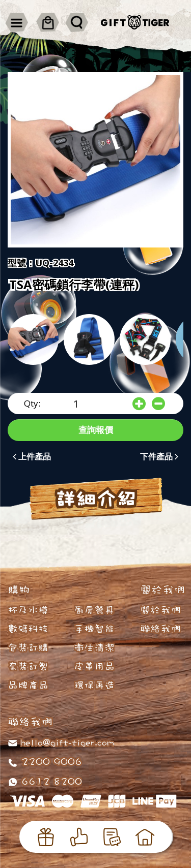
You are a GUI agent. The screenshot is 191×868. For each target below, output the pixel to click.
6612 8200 (50, 781)
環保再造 (94, 685)
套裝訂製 (28, 666)
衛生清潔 (94, 647)
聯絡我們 (160, 629)
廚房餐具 (94, 610)
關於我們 (160, 610)
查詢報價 (96, 430)
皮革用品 (94, 666)
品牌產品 (28, 685)
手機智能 (94, 629)
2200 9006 (50, 761)
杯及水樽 (28, 610)
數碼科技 (28, 629)
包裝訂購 (28, 647)
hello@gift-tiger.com (67, 742)
